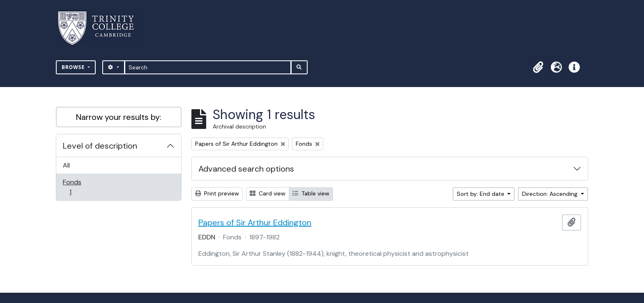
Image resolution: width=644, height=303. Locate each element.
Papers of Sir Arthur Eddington (255, 223)
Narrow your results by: (119, 117)
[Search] (208, 67)
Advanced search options (246, 169)
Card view (268, 193)
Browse (74, 67)
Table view (311, 193)
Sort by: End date (481, 194)
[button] (538, 67)
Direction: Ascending (551, 194)
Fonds (76, 187)
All (66, 165)
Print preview (217, 193)
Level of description (100, 146)
